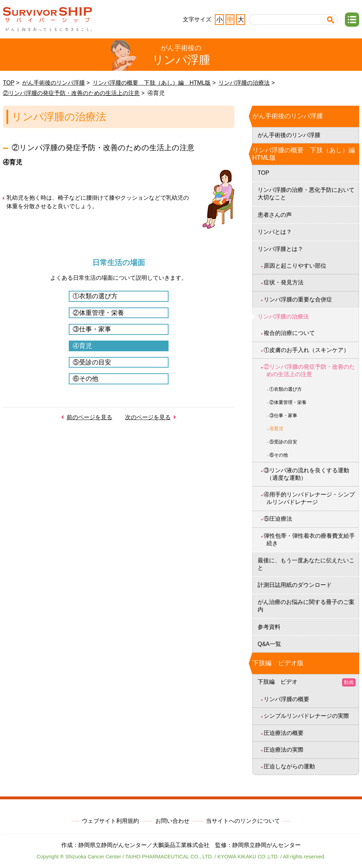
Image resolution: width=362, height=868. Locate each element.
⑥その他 (86, 379)
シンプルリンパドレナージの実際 (306, 716)
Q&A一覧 (269, 644)
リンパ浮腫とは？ (280, 249)
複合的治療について (289, 333)
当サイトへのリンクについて (243, 821)
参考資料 (269, 627)
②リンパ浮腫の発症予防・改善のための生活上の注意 (71, 93)
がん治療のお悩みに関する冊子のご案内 (306, 606)
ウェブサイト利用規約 (110, 821)
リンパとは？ (275, 232)
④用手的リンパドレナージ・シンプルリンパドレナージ (309, 498)
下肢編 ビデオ (307, 682)
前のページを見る (89, 417)
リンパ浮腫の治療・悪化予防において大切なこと (306, 194)
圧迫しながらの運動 (289, 766)
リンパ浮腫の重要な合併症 (298, 299)
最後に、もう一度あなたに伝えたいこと (306, 564)
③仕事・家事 (92, 329)
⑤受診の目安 (92, 362)
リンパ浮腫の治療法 (244, 83)
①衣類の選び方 (95, 296)
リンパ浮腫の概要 (286, 699)
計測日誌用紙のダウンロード (295, 585)
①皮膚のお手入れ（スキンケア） (306, 350)
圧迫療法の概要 (284, 733)
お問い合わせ (172, 821)
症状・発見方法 (284, 282)
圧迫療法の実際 (284, 750)
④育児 (82, 346)
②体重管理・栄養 (98, 313)
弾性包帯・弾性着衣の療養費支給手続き (309, 540)
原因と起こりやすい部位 (295, 266)
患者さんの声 (275, 215)
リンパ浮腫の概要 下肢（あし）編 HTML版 (152, 83)
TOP (9, 83)
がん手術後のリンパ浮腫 (53, 83)
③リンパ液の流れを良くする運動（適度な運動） (306, 474)
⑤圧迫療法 (278, 519)
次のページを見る (148, 417)
